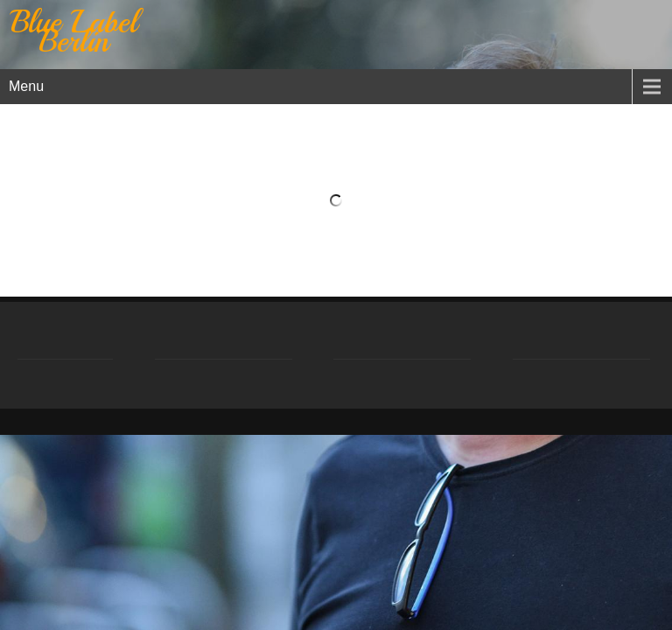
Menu (26, 86)
